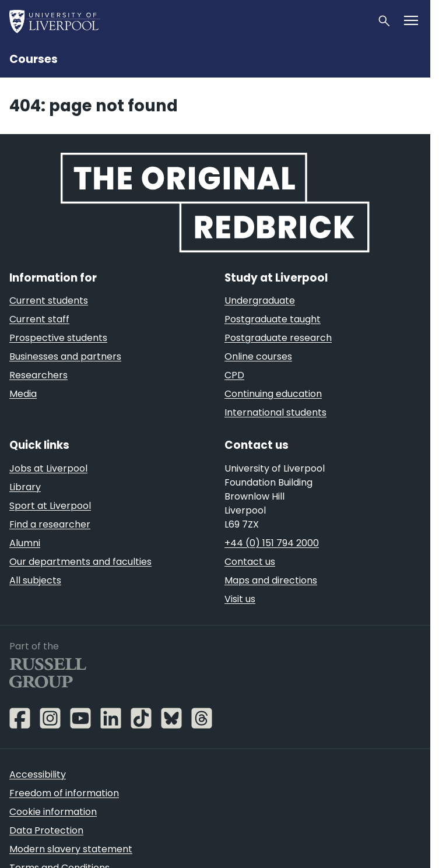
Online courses (258, 356)
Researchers (38, 375)
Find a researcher (50, 524)
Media (23, 394)
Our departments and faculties (80, 562)
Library (25, 487)
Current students (49, 301)
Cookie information (53, 812)
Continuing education (273, 394)
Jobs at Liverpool (48, 468)
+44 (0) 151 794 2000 (272, 543)
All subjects (35, 580)
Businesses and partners (65, 356)
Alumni (25, 543)
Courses (34, 59)
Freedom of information (64, 793)
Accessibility (38, 774)
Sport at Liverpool (50, 506)
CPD (234, 375)
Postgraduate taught (273, 319)
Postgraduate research (278, 338)
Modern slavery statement (71, 849)
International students (275, 412)
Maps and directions (271, 580)
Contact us (250, 562)
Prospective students (58, 338)
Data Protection (46, 830)
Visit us (240, 599)
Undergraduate (260, 301)
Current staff (39, 319)
